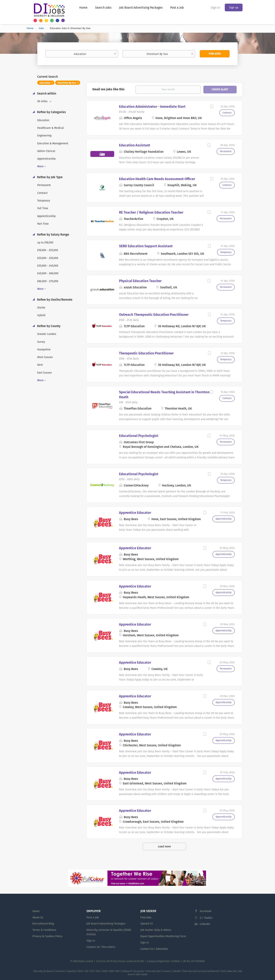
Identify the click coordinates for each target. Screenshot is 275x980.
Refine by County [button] (48, 326)
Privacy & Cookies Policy (47, 936)
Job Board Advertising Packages (106, 924)
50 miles (43, 101)
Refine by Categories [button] (51, 112)
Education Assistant (135, 145)
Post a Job (93, 918)
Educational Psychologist (139, 436)
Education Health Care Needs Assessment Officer (157, 179)
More (40, 166)
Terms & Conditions (44, 930)
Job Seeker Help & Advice (156, 930)
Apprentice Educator (135, 513)
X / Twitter (206, 918)
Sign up (234, 8)
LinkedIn (205, 924)
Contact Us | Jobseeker (154, 949)
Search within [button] (46, 93)
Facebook (205, 911)
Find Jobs (215, 54)
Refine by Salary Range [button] (53, 235)
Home (30, 28)
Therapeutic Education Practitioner (146, 353)
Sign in (215, 8)
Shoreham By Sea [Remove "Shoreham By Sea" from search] (67, 83)
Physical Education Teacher (140, 281)
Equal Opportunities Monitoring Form (163, 936)
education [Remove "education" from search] (45, 83)
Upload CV (147, 924)
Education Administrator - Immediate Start (152, 107)
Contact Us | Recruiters (101, 947)
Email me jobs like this (108, 89)
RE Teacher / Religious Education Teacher (151, 212)
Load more (164, 847)
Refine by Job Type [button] (49, 177)
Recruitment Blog (43, 924)
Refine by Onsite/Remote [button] (54, 300)
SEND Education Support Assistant (146, 246)
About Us (38, 918)
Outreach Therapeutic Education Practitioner (154, 315)
